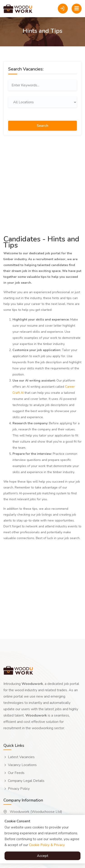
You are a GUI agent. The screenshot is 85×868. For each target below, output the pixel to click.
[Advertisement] (42, 185)
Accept (43, 856)
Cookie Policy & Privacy (47, 845)
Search (42, 126)
